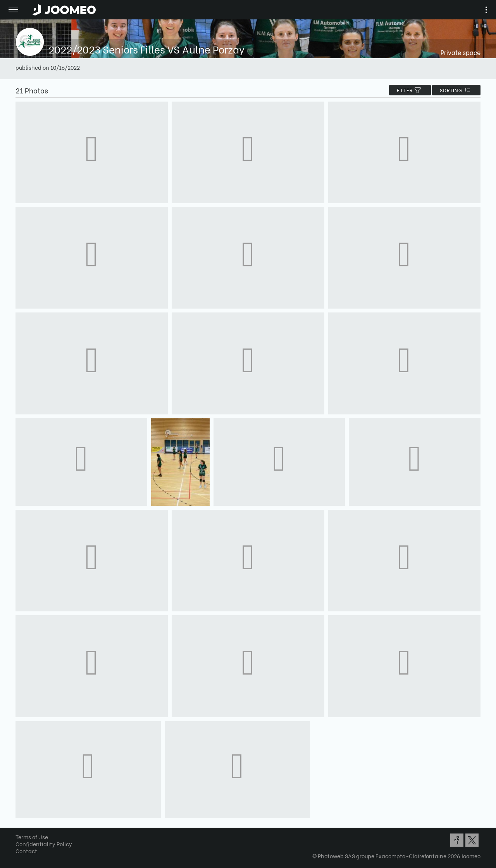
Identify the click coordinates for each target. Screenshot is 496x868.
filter (410, 90)
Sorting (456, 90)
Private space (461, 52)
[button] (21, 828)
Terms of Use (32, 837)
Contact (26, 851)
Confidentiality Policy (44, 844)
